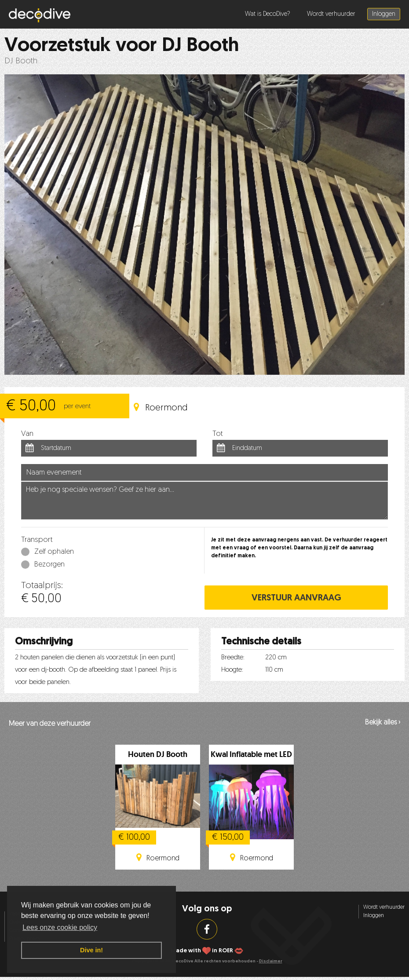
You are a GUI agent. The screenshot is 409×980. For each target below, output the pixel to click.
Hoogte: (232, 670)
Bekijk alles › (383, 723)
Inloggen (384, 14)
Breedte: (233, 658)
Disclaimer (271, 961)
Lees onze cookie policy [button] (60, 927)
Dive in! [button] (91, 950)
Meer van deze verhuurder (50, 724)
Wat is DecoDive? (268, 14)
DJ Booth (21, 61)
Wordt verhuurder (331, 14)
